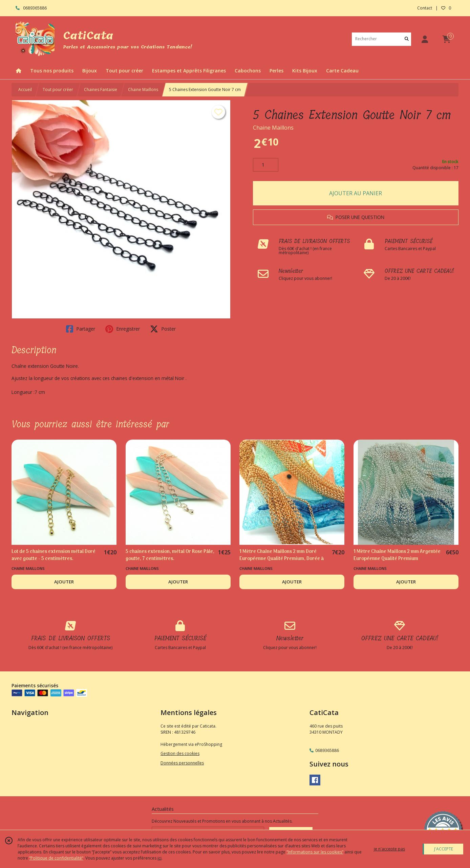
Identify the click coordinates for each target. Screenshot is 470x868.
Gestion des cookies (180, 753)
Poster (163, 329)
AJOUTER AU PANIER (356, 193)
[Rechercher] (407, 39)
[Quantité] (266, 165)
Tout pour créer (58, 90)
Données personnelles (182, 763)
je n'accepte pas (389, 849)
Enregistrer (123, 329)
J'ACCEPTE (444, 849)
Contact (425, 8)
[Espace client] (425, 39)
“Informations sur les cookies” (315, 852)
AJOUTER (64, 582)
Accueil (25, 90)
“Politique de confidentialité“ (56, 858)
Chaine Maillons (143, 90)
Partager (81, 329)
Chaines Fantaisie (101, 90)
